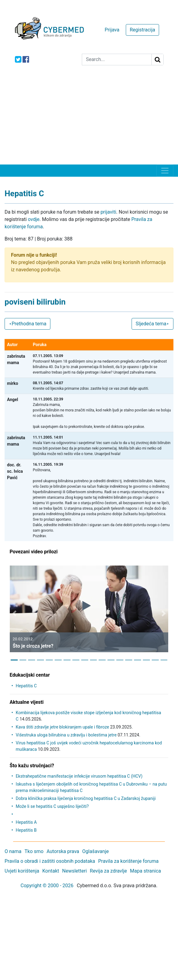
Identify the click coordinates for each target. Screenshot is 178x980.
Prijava (112, 30)
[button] (14, 614)
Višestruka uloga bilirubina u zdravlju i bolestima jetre (66, 735)
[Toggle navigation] (165, 171)
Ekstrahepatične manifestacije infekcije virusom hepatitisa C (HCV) (79, 776)
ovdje (34, 219)
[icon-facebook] (26, 59)
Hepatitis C (26, 686)
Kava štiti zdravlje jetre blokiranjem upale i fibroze (63, 727)
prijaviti (108, 212)
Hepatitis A (26, 822)
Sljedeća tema (153, 324)
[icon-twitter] (18, 59)
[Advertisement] (89, 119)
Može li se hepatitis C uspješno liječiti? (52, 806)
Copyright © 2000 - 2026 (47, 886)
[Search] (117, 60)
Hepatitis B (26, 830)
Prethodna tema (27, 324)
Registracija (142, 30)
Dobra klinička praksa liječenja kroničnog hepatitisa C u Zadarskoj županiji (86, 798)
